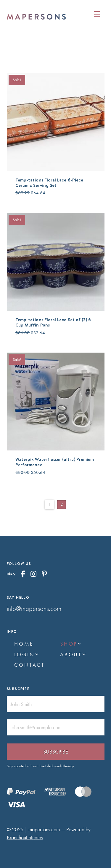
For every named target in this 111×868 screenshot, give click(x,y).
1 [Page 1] (49, 504)
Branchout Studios (25, 837)
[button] (97, 14)
